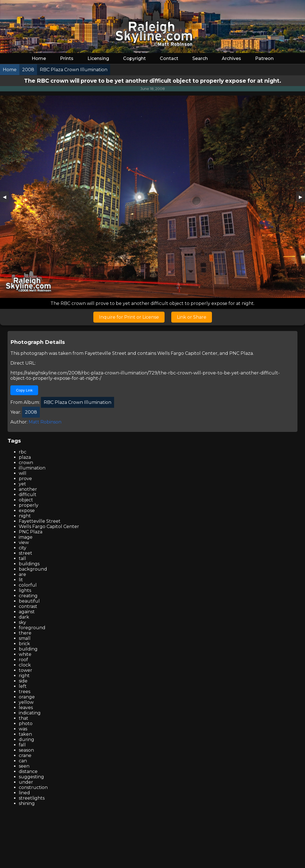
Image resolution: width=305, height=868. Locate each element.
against (27, 612)
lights (25, 590)
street (26, 553)
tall (22, 558)
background (33, 569)
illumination (32, 468)
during (26, 739)
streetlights (32, 798)
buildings (29, 564)
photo (26, 724)
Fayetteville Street (106, 353)
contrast (28, 606)
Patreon (264, 58)
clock (25, 665)
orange (27, 697)
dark (24, 617)
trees (25, 692)
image (26, 537)
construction (33, 787)
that (24, 718)
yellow (26, 702)
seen (24, 766)
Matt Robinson (45, 422)
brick (24, 644)
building (28, 649)
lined (24, 793)
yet (22, 484)
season (26, 750)
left (23, 686)
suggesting (31, 777)
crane (25, 755)
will (23, 473)
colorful (28, 585)
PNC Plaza (241, 353)
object (26, 500)
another (28, 489)
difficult (28, 495)
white (25, 654)
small (25, 638)
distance (28, 771)
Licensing (98, 58)
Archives (231, 58)
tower (26, 670)
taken (25, 734)
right (24, 676)
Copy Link (24, 390)
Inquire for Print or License (129, 317)
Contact (169, 58)
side (23, 681)
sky (22, 622)
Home (39, 58)
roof (23, 660)
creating (28, 596)
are (22, 574)
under (26, 782)
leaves (26, 708)
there (25, 633)
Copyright (134, 58)
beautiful (29, 601)
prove (25, 479)
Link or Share (192, 317)
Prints (67, 58)
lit (21, 580)
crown (26, 463)
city (23, 548)
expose (27, 511)
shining (27, 803)
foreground (32, 628)
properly (29, 505)
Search (200, 58)
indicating (30, 713)
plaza (25, 457)
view (24, 542)
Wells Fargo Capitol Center (187, 353)
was (23, 729)
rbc (23, 452)
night (25, 516)
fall (22, 745)
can (23, 761)
